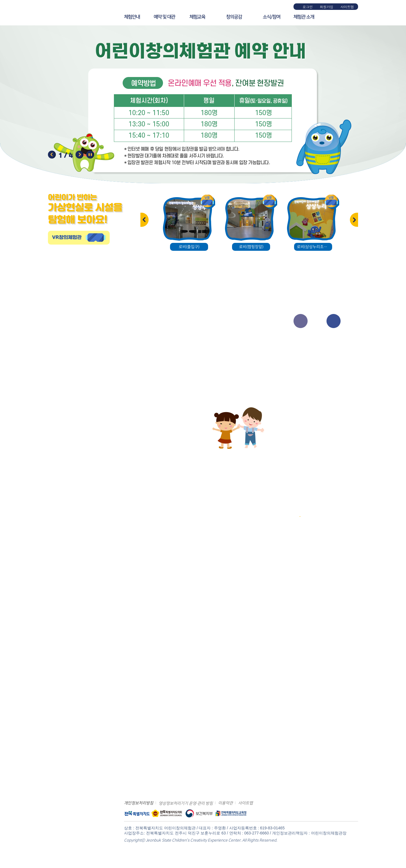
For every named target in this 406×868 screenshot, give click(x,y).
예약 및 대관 (164, 17)
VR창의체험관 (67, 238)
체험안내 (132, 17)
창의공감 (234, 17)
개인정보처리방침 (139, 803)
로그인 (308, 7)
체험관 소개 (304, 17)
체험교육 (197, 17)
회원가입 (326, 7)
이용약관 (226, 803)
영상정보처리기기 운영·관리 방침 (186, 803)
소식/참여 (272, 17)
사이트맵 (347, 7)
